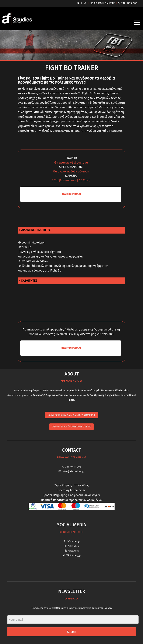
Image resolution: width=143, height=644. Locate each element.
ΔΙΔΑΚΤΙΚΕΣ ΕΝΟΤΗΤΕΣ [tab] (36, 230)
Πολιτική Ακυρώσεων (71, 490)
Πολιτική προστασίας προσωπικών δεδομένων (72, 500)
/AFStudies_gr (73, 555)
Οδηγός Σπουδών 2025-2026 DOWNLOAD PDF (71, 415)
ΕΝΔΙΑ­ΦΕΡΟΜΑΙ (71, 194)
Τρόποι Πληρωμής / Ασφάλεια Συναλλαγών (71, 495)
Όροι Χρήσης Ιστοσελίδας (72, 485)
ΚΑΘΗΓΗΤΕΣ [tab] (29, 281)
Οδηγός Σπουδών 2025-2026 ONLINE (71, 427)
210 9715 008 (129, 3)
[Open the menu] (137, 23)
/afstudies (73, 546)
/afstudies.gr (73, 541)
